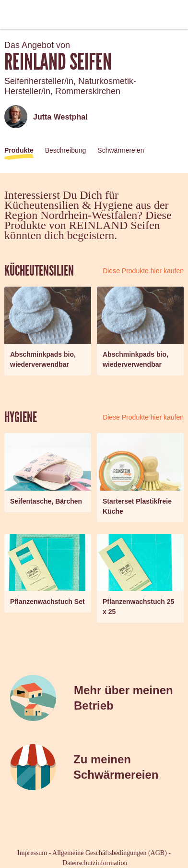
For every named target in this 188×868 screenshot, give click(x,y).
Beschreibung (66, 150)
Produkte (19, 150)
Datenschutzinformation (95, 863)
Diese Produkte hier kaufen (143, 271)
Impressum (32, 853)
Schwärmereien (121, 150)
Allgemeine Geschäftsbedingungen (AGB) (110, 853)
